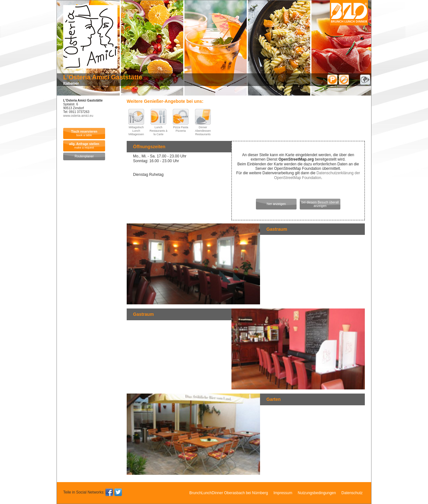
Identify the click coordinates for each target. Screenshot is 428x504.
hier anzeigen (276, 204)
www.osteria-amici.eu (78, 116)
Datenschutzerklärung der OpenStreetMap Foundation (317, 175)
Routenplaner (84, 156)
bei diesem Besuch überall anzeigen (320, 204)
